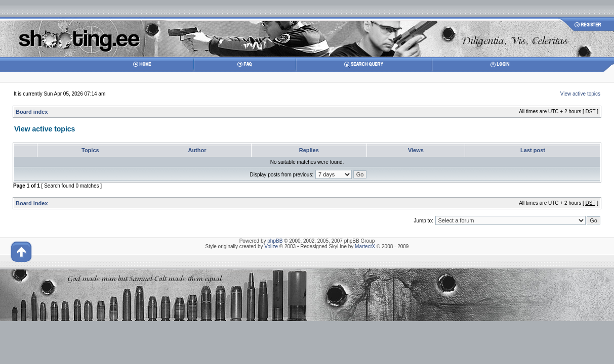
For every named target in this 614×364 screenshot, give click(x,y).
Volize (271, 246)
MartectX (365, 246)
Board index (32, 112)
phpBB (275, 241)
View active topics (580, 94)
